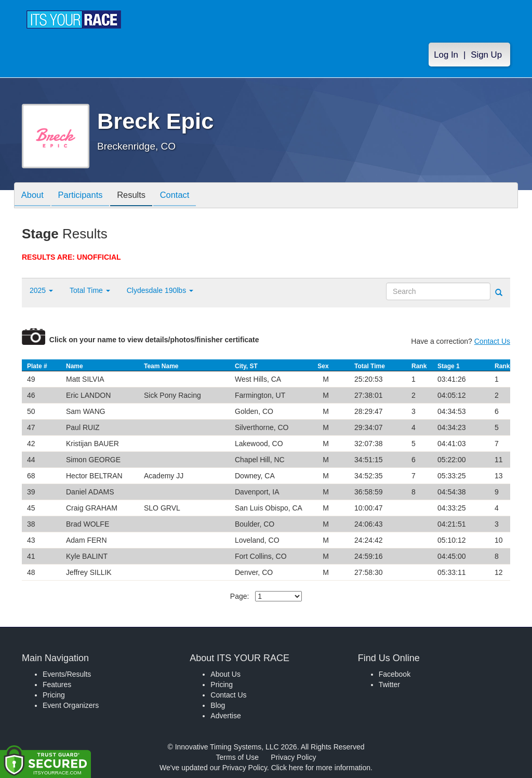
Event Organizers (71, 705)
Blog (218, 705)
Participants (85, 196)
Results (139, 196)
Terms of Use (237, 757)
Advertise (225, 716)
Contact (185, 196)
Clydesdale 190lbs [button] (160, 290)
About (34, 196)
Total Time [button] (90, 290)
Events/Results (67, 674)
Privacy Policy (293, 757)
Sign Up (486, 58)
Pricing (54, 695)
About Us (225, 674)
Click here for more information (321, 768)
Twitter (389, 685)
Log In (446, 58)
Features (57, 685)
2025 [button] (41, 290)
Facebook (395, 674)
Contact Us (492, 341)
